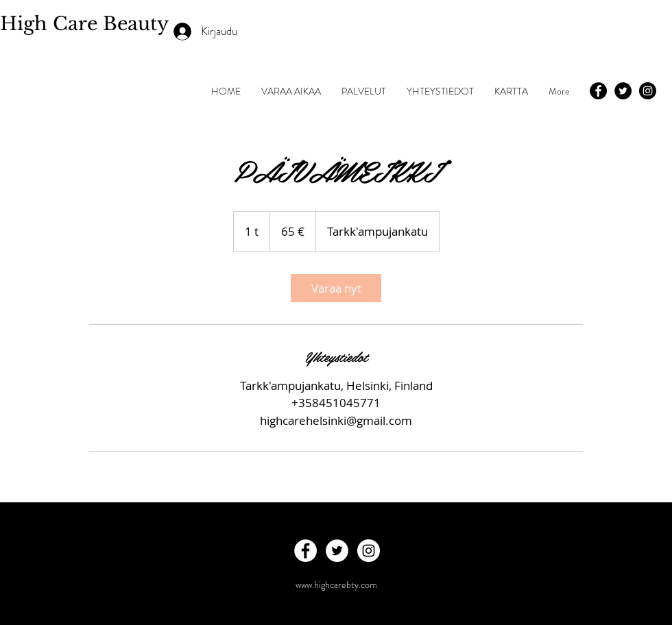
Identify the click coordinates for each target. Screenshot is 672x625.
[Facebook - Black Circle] (598, 91)
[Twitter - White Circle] (337, 551)
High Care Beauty (87, 24)
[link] (336, 288)
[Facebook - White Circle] (305, 551)
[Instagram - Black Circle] (648, 91)
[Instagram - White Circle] (369, 551)
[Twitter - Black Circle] (623, 91)
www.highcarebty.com (336, 585)
